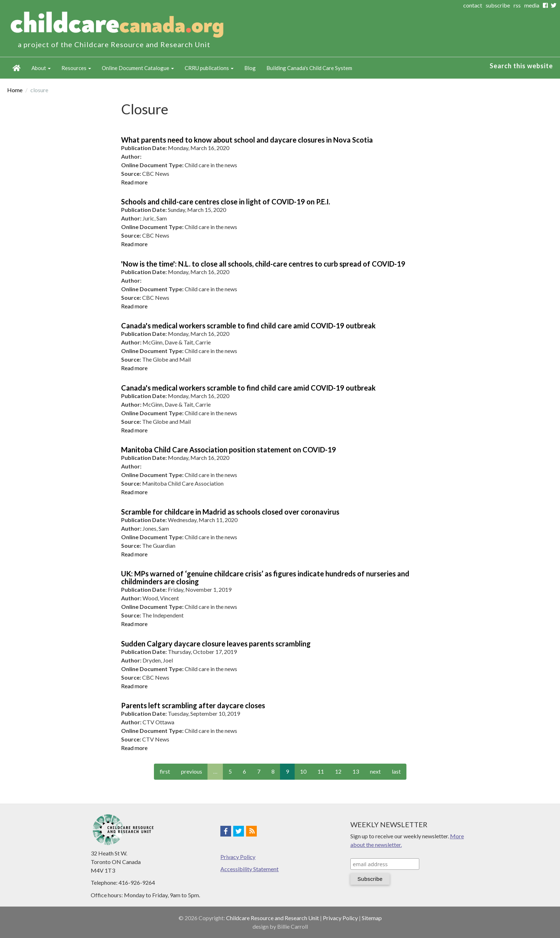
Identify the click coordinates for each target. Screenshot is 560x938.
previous (192, 771)
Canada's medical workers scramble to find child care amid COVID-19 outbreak (248, 326)
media (532, 5)
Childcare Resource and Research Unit (272, 918)
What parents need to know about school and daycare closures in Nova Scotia (247, 140)
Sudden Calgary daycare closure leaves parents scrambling (216, 644)
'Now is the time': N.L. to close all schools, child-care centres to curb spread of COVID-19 (263, 264)
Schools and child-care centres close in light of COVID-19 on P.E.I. (226, 202)
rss (517, 5)
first (165, 771)
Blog (250, 68)
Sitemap (372, 918)
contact (473, 5)
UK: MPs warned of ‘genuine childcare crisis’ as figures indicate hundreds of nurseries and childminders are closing (265, 577)
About (41, 68)
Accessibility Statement (249, 869)
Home (17, 68)
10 (303, 771)
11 (321, 771)
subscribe (498, 5)
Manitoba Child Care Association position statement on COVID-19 (229, 450)
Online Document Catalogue (138, 68)
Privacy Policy (238, 857)
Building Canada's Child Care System (309, 68)
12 (338, 771)
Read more (134, 182)
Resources (76, 68)
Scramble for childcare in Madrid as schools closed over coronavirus (230, 512)
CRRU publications (209, 68)
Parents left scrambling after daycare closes (193, 705)
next (375, 771)
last (396, 771)
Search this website (521, 66)
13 (356, 771)
